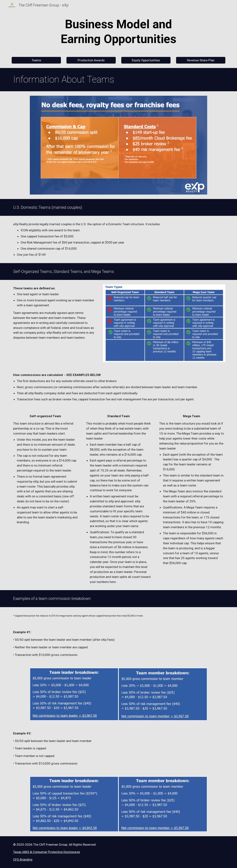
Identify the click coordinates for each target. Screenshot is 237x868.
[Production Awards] (91, 60)
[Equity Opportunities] (146, 60)
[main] (118, 32)
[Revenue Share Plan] (201, 60)
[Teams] (36, 60)
